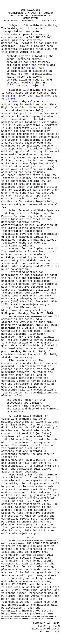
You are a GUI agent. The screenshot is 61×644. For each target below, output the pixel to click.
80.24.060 (8, 99)
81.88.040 (43, 96)
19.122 (32, 68)
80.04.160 (26, 96)
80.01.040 (8, 96)
